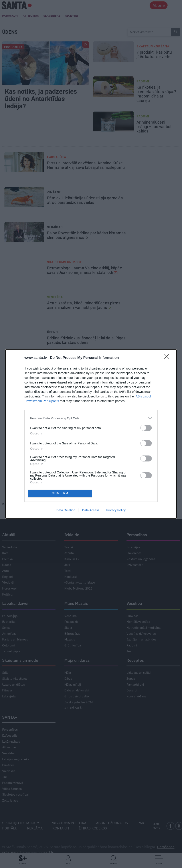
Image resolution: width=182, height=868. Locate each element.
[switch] (146, 428)
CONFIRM (60, 493)
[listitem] (91, 418)
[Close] (168, 358)
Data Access (91, 510)
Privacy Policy (116, 510)
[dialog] (91, 434)
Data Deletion (66, 510)
